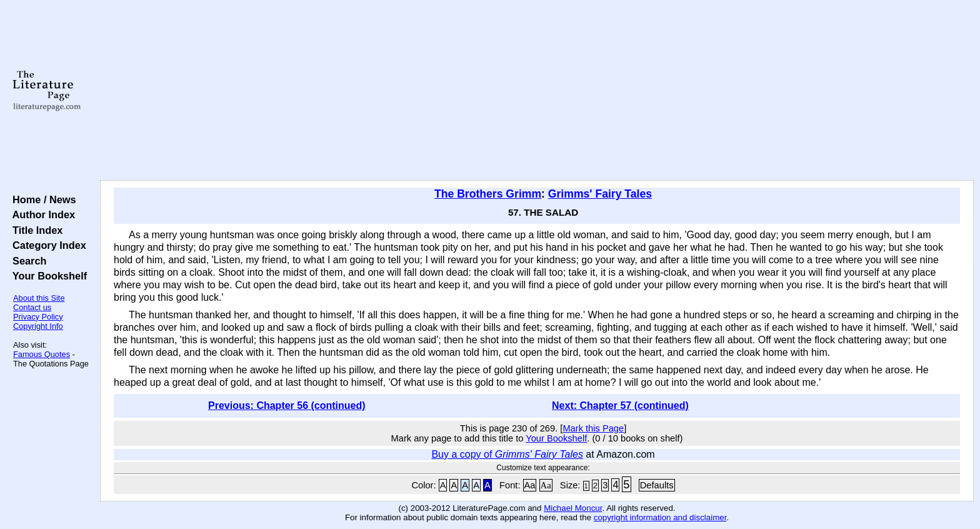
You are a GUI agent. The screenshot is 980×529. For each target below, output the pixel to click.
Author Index (41, 214)
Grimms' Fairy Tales (600, 194)
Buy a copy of (507, 454)
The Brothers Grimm (488, 194)
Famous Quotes (42, 354)
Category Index (47, 245)
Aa (530, 485)
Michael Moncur (573, 508)
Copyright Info (38, 326)
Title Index (35, 230)
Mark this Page (593, 428)
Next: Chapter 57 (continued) (620, 406)
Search (27, 261)
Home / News (42, 199)
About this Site (39, 298)
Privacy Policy (38, 317)
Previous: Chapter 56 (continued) (287, 406)
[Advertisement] (537, 91)
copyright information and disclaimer (660, 517)
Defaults (657, 485)
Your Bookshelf (47, 276)
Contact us (32, 307)
